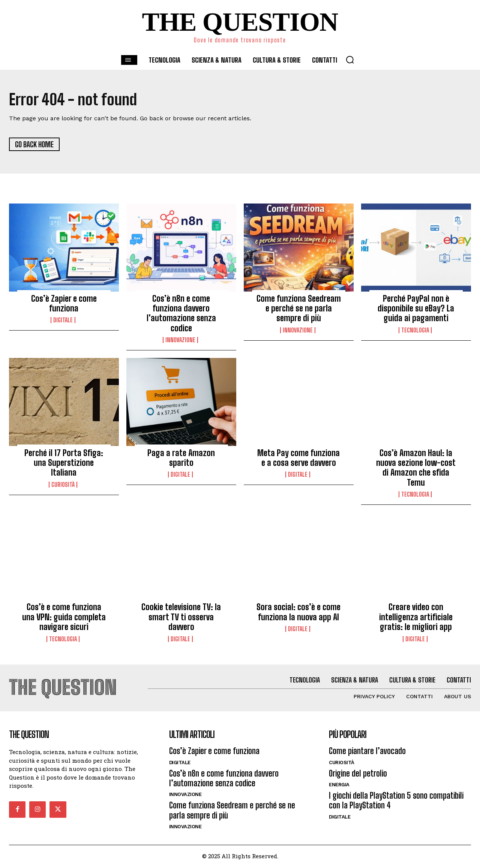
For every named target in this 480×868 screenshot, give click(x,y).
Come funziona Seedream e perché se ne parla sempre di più (299, 309)
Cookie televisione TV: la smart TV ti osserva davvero (181, 618)
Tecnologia (415, 331)
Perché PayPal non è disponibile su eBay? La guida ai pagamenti (416, 309)
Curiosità (63, 485)
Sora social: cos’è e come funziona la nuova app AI (298, 613)
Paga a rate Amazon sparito (181, 458)
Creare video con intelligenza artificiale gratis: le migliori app (416, 618)
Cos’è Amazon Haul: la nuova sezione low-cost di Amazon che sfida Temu (416, 468)
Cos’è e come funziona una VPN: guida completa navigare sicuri (64, 618)
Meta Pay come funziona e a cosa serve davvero (298, 458)
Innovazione (180, 341)
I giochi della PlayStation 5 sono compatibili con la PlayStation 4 (396, 801)
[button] (350, 60)
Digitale (63, 321)
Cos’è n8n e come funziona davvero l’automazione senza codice (181, 314)
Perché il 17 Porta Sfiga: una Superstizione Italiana (64, 463)
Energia (339, 786)
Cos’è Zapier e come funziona (64, 304)
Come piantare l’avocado (367, 752)
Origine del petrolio (358, 774)
